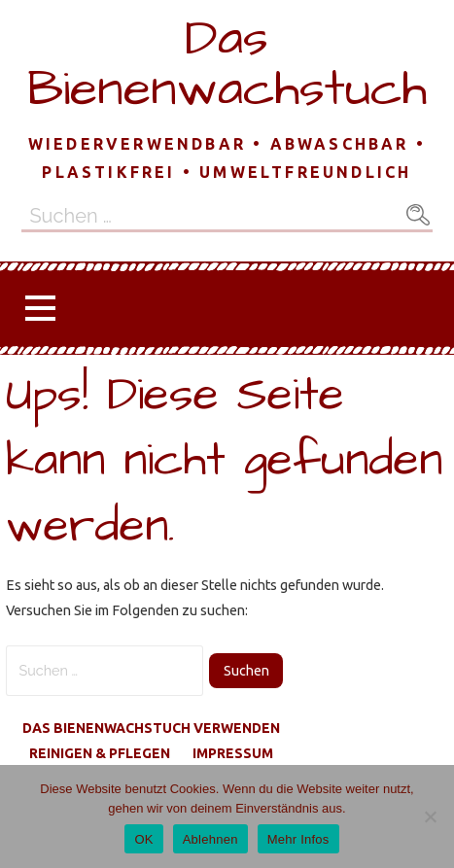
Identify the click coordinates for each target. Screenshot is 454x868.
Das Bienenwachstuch (227, 64)
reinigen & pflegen (100, 753)
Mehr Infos (298, 839)
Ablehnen (210, 839)
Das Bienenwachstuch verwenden (151, 728)
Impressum (233, 753)
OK (143, 839)
